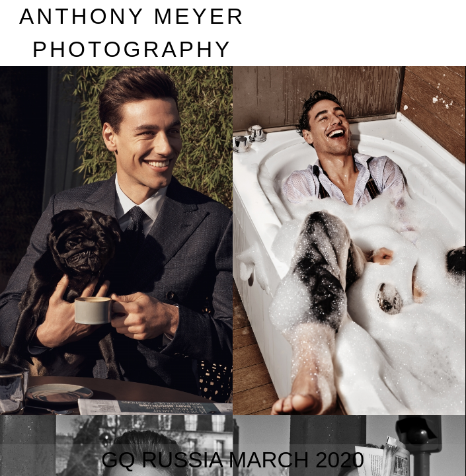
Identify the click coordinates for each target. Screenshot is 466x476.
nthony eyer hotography (132, 33)
